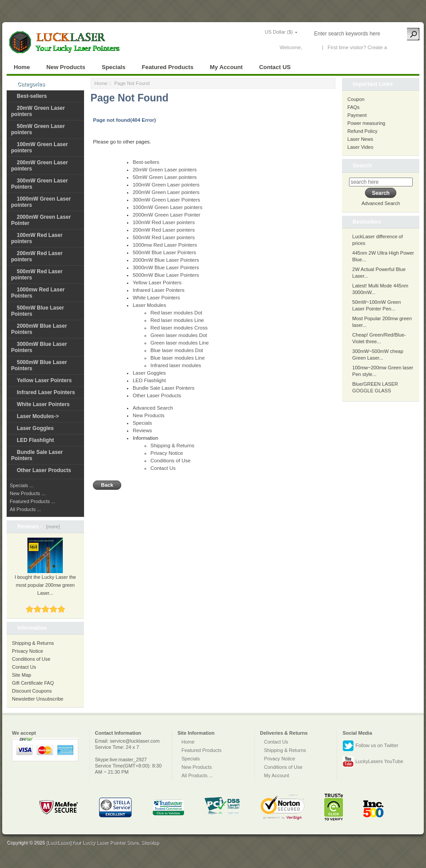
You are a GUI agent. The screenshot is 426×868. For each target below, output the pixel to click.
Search (362, 165)
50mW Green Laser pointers (165, 177)
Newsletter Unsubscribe (38, 699)
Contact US (275, 67)
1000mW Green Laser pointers (167, 207)
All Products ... (25, 509)
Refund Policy (362, 131)
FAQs (353, 107)
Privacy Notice (27, 651)
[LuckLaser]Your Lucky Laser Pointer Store (92, 842)
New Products (66, 67)
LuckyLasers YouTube (373, 762)
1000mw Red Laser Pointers (165, 245)
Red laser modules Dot (176, 313)
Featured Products (168, 67)
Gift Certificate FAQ (33, 683)
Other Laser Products (44, 470)
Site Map (21, 675)
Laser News (360, 139)
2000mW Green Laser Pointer (167, 215)
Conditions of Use (31, 659)
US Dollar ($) (279, 32)
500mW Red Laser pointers (164, 237)
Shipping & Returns (33, 643)
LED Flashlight (35, 440)
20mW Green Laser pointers (165, 170)
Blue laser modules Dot (177, 350)
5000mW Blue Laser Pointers (166, 275)
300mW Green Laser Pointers (166, 200)
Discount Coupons (32, 691)
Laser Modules (150, 305)
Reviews (142, 430)
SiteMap (150, 842)
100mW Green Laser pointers (166, 185)
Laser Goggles (35, 428)
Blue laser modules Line (178, 358)
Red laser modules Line (177, 320)
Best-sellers (32, 96)
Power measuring (366, 123)
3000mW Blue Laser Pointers (166, 267)
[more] (52, 527)
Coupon (356, 99)
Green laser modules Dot (179, 335)
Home (22, 67)
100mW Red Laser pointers (164, 222)
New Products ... (28, 493)
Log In (311, 47)
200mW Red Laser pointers (164, 230)
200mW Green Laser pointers (166, 192)
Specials (114, 67)
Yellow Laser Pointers (44, 380)
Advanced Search (153, 408)
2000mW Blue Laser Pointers (166, 260)
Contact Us (24, 667)
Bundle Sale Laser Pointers (164, 388)
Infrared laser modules (176, 365)
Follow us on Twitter (370, 746)
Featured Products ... (33, 501)
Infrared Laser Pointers (46, 392)
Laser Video (360, 147)
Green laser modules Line (180, 343)
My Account (226, 67)
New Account (403, 47)
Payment (357, 115)
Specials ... (22, 485)
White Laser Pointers (43, 404)
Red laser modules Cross (179, 328)
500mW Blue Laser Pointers (164, 252)
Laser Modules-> (38, 416)
